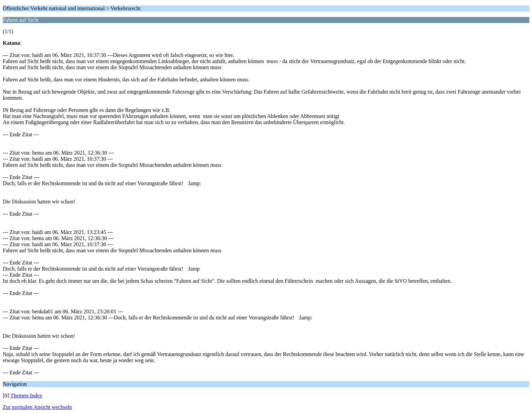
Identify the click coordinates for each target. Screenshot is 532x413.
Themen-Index (26, 396)
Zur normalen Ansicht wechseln (37, 407)
